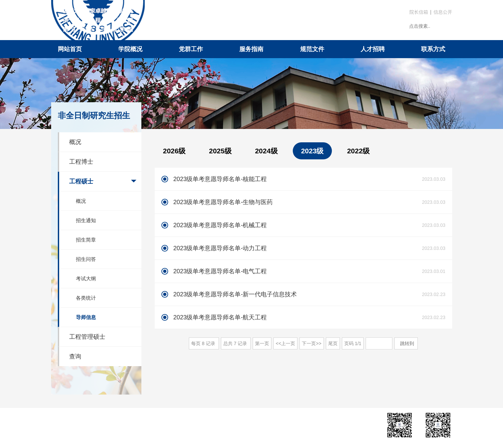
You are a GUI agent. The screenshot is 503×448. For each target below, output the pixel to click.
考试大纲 (86, 278)
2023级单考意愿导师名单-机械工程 (220, 225)
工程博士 (81, 162)
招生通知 (86, 220)
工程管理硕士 (87, 337)
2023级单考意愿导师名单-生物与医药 (223, 202)
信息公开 (443, 12)
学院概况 (130, 49)
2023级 (312, 151)
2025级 (220, 151)
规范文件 (312, 49)
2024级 (266, 151)
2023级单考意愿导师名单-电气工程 (220, 271)
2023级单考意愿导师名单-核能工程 (220, 179)
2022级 (358, 151)
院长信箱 (419, 12)
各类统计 (86, 298)
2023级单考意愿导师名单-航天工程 (220, 317)
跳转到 (408, 343)
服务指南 (251, 49)
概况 (75, 142)
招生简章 (86, 240)
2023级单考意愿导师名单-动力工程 (220, 248)
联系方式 (433, 49)
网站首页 (70, 49)
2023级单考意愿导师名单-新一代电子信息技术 (235, 294)
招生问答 (86, 259)
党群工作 (191, 49)
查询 (75, 356)
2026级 (174, 151)
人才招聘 (373, 49)
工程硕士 (81, 181)
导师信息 (86, 317)
